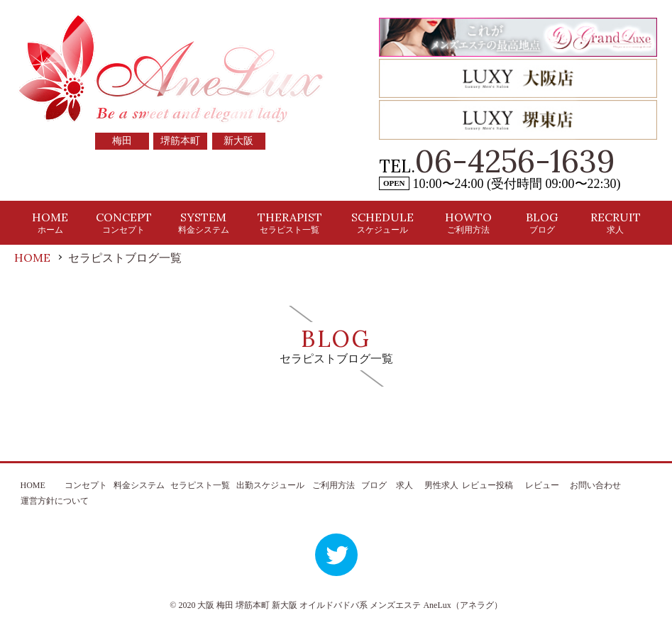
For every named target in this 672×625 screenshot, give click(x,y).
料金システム (139, 485)
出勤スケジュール (270, 485)
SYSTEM (204, 222)
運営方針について (55, 501)
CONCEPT (124, 222)
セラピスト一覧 (200, 485)
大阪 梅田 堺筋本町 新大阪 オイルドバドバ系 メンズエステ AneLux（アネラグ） (349, 605)
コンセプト (86, 485)
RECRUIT (616, 222)
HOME (50, 222)
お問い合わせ (595, 485)
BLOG (542, 222)
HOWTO (468, 222)
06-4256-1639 (515, 161)
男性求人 (441, 485)
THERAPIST (290, 222)
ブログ (374, 485)
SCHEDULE (382, 222)
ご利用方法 (334, 485)
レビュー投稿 (488, 485)
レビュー (542, 485)
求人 (404, 485)
